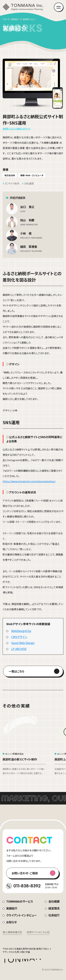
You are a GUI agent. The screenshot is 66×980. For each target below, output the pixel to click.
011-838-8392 (27, 886)
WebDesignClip (21, 631)
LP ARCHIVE (19, 649)
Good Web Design (23, 643)
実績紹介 (15, 19)
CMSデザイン (19, 637)
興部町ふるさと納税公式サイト (17, 129)
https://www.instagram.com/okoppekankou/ (29, 481)
